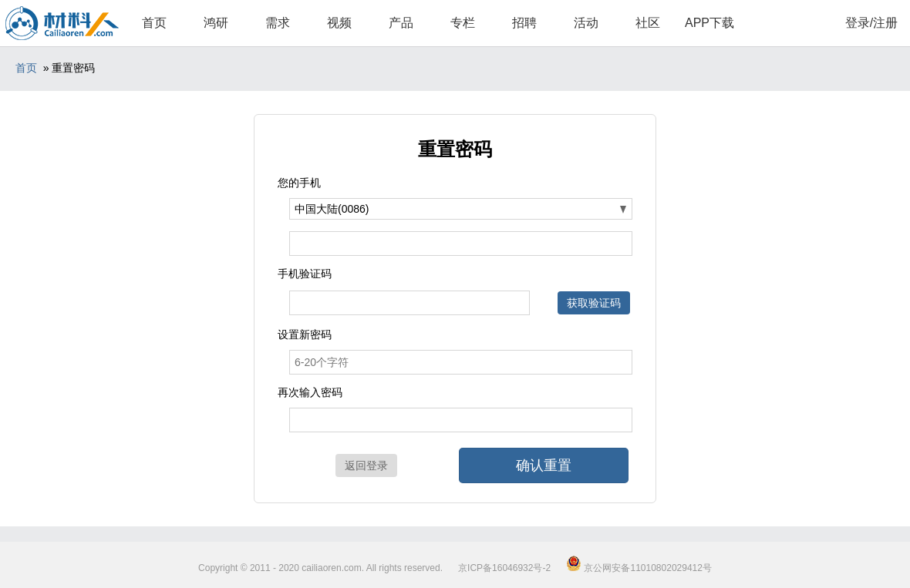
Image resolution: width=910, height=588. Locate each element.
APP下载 (709, 23)
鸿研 (216, 23)
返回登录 (366, 465)
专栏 (463, 23)
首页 (154, 23)
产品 (401, 23)
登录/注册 (871, 23)
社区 (648, 23)
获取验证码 (594, 303)
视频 (339, 23)
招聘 (524, 23)
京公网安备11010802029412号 (639, 568)
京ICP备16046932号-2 (504, 568)
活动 (586, 23)
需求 (278, 23)
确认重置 (544, 465)
